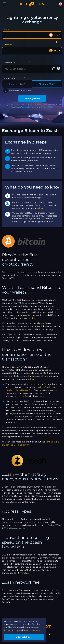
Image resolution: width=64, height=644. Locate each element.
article (40, 208)
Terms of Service (32, 630)
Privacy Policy (47, 107)
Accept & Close (24, 637)
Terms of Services (29, 107)
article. (33, 318)
